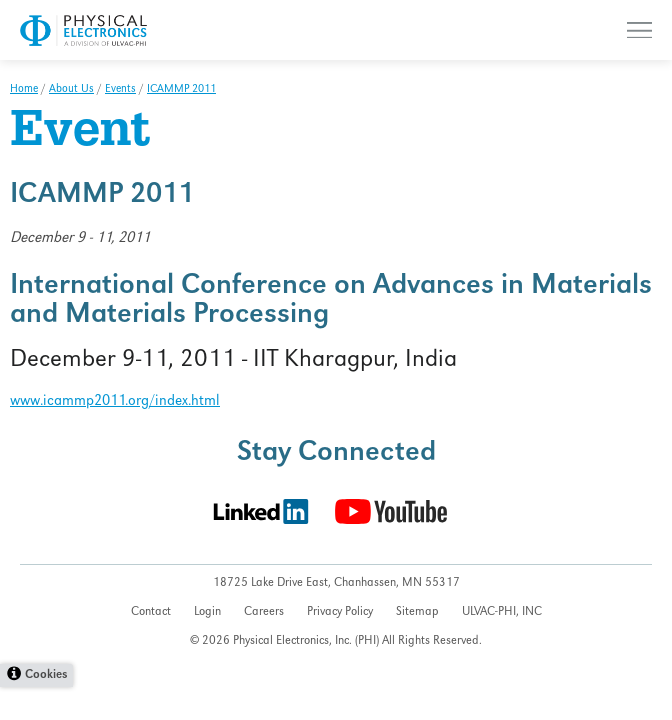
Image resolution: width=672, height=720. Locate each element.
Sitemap (417, 612)
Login (207, 612)
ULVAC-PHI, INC (502, 612)
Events (120, 90)
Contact (151, 612)
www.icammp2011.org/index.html (115, 402)
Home (24, 90)
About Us (71, 90)
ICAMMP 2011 (181, 90)
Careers (264, 612)
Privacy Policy (340, 612)
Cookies (46, 675)
